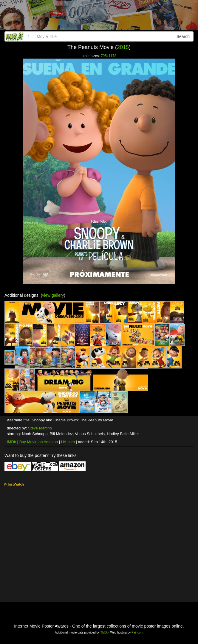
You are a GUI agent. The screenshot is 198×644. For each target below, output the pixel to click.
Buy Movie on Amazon (39, 442)
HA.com (68, 442)
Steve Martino (40, 428)
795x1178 (109, 56)
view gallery (53, 295)
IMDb (11, 442)
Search (183, 36)
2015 (123, 47)
